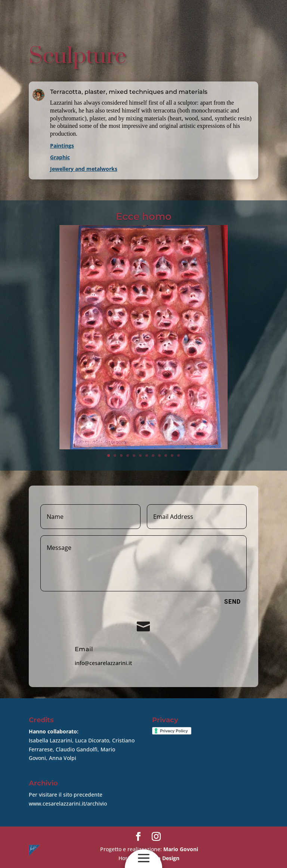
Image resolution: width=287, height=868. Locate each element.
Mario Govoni (181, 849)
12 (178, 455)
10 (166, 455)
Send (232, 602)
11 (172, 455)
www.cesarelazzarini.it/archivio (68, 804)
